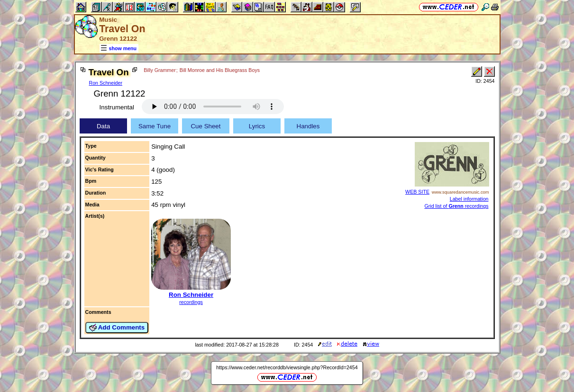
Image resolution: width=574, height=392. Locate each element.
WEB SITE (417, 192)
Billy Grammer (160, 70)
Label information (469, 199)
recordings (191, 302)
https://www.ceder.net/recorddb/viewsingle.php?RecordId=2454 (287, 367)
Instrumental (117, 107)
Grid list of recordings (456, 206)
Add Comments (117, 328)
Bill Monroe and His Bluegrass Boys (220, 70)
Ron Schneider (106, 83)
